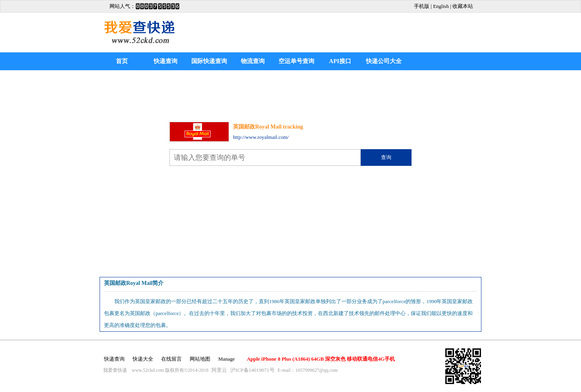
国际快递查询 (209, 61)
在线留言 (171, 359)
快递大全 (143, 359)
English (441, 6)
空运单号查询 (296, 61)
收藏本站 (463, 6)
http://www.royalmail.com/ (261, 137)
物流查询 (253, 61)
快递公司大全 (384, 61)
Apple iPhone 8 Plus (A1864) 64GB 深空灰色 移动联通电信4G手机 (321, 359)
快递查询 (165, 61)
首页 (122, 61)
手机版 (422, 6)
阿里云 (219, 370)
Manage (227, 359)
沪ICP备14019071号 (252, 370)
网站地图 (200, 359)
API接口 (340, 61)
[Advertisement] (366, 33)
